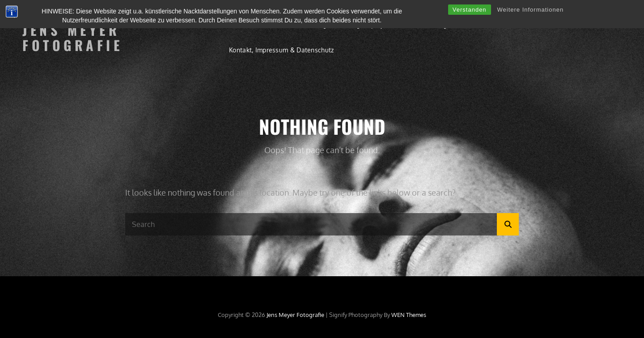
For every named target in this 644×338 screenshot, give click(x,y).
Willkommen (248, 25)
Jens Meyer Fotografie (72, 38)
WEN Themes (409, 315)
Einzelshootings (306, 25)
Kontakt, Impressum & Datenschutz (281, 50)
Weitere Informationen (531, 10)
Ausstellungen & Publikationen (458, 25)
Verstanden (470, 10)
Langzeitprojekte (371, 25)
